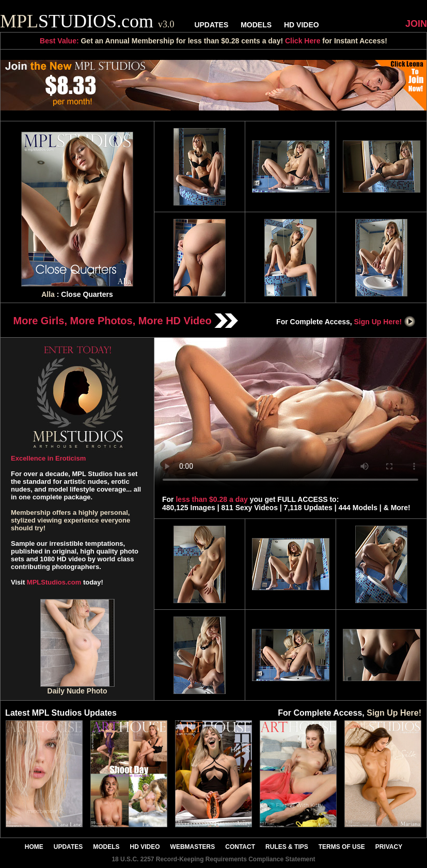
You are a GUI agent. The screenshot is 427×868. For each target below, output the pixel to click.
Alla (48, 294)
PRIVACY (389, 847)
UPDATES (211, 25)
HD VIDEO (302, 25)
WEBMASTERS (193, 847)
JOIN (416, 24)
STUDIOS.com (87, 21)
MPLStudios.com (54, 582)
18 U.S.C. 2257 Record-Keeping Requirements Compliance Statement (213, 859)
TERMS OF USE (342, 847)
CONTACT (240, 847)
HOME (34, 847)
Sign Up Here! (385, 322)
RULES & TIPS (287, 847)
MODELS (256, 25)
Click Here (303, 41)
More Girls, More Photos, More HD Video (126, 321)
